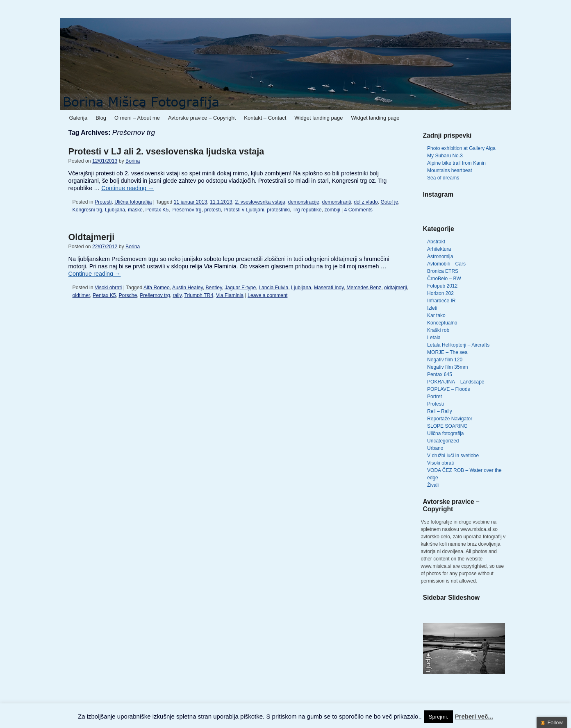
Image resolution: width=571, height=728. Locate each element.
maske (135, 210)
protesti (212, 210)
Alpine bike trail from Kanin (456, 163)
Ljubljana (115, 210)
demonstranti (337, 202)
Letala (434, 338)
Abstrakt (436, 242)
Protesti (103, 202)
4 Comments (358, 210)
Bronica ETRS (443, 271)
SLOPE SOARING (447, 426)
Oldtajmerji (92, 237)
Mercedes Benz (364, 288)
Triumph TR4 (199, 295)
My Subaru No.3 (445, 156)
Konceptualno (442, 323)
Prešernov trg (186, 210)
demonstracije (304, 202)
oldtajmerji (396, 288)
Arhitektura (439, 249)
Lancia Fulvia (273, 288)
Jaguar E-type (240, 288)
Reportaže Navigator (450, 419)
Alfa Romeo (157, 288)
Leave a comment (267, 295)
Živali (433, 485)
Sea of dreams (443, 178)
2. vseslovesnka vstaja (260, 202)
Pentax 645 (440, 374)
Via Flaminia (230, 295)
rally (177, 295)
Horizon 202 (440, 293)
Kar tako (436, 315)
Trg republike (307, 210)
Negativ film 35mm (447, 367)
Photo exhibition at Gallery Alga (461, 148)
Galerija (78, 118)
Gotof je (389, 202)
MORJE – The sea (447, 352)
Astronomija (440, 256)
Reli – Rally (440, 411)
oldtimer (81, 295)
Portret (435, 397)
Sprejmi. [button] (439, 717)
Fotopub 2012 (442, 286)
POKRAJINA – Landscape (456, 382)
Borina (133, 161)
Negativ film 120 (445, 360)
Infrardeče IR (441, 301)
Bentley (214, 288)
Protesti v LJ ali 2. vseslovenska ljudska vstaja (166, 151)
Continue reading (127, 188)
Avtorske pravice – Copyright (202, 118)
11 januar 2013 (191, 202)
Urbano (435, 448)
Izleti (432, 308)
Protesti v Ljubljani (244, 210)
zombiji (332, 210)
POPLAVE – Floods (449, 389)
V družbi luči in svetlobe (453, 456)
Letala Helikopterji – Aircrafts (458, 345)
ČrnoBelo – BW (444, 279)
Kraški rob (438, 330)
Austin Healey (188, 288)
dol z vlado (366, 202)
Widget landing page (318, 118)
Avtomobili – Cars (446, 264)
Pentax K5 (157, 210)
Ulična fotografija (133, 202)
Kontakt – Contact (265, 118)
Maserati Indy (329, 288)
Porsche (128, 295)
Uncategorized (443, 441)
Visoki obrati (108, 288)
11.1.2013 (221, 202)
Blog (101, 118)
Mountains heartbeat (449, 170)
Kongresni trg (88, 210)
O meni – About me (137, 118)
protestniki (278, 210)
